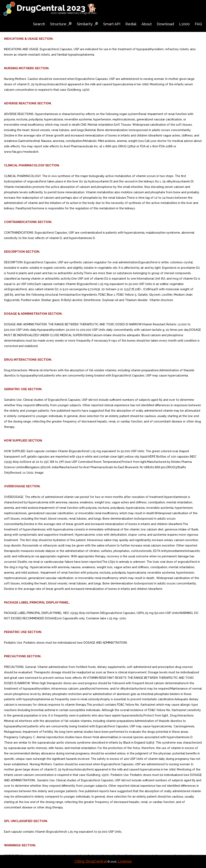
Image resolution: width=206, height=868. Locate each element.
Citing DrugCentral (91, 861)
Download (165, 24)
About (147, 24)
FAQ (198, 24)
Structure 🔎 (61, 24)
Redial (131, 24)
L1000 (184, 24)
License (125, 861)
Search (39, 24)
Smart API (112, 24)
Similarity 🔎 (88, 24)
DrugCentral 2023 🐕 (57, 8)
